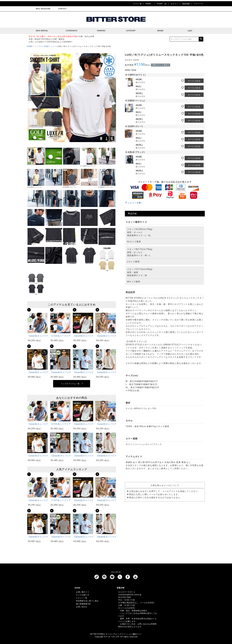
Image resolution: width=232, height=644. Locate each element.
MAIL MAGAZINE (43, 9)
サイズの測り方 (83, 595)
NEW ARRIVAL (42, 31)
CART (190, 31)
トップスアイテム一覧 (70, 384)
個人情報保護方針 (84, 604)
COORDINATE (72, 31)
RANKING (101, 31)
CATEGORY (131, 31)
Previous (31, 98)
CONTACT (62, 9)
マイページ (199, 4)
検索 (201, 39)
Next (112, 98)
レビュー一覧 (82, 598)
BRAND (160, 31)
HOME (30, 46)
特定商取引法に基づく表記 (87, 601)
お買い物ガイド (83, 592)
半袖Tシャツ (49, 46)
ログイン (174, 4)
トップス (38, 46)
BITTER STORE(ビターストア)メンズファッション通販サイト (116, 634)
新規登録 (186, 4)
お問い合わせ (82, 607)
